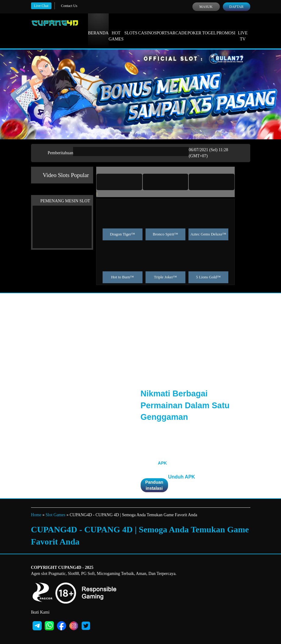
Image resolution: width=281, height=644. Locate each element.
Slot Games (56, 515)
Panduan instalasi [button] (154, 485)
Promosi (226, 27)
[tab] (119, 182)
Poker (194, 27)
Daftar (236, 7)
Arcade (178, 27)
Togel (209, 27)
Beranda (98, 27)
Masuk (206, 7)
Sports (162, 27)
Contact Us (69, 6)
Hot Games (116, 30)
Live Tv (243, 30)
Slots (131, 27)
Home (36, 515)
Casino (146, 27)
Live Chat (41, 6)
